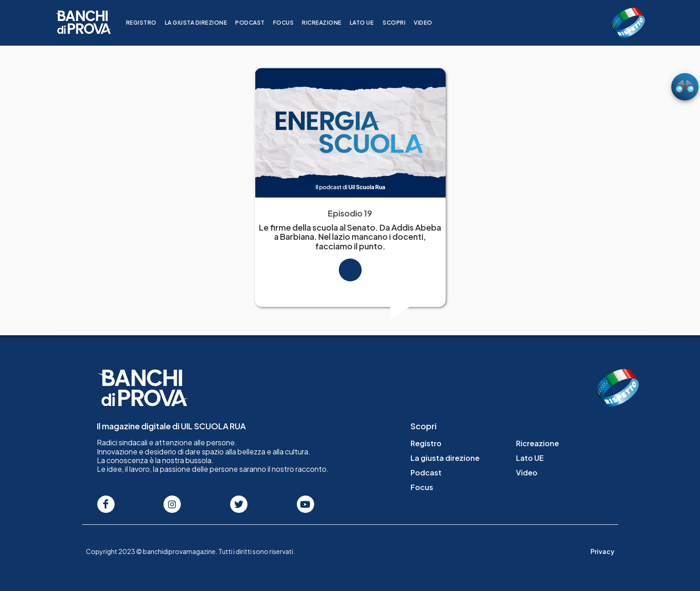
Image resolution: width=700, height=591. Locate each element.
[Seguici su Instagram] (172, 504)
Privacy (603, 551)
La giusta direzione (202, 23)
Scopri (400, 23)
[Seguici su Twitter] (239, 504)
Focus (289, 23)
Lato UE (367, 23)
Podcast (256, 23)
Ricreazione (328, 23)
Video (429, 23)
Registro (147, 23)
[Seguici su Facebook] (106, 504)
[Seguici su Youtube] (305, 504)
